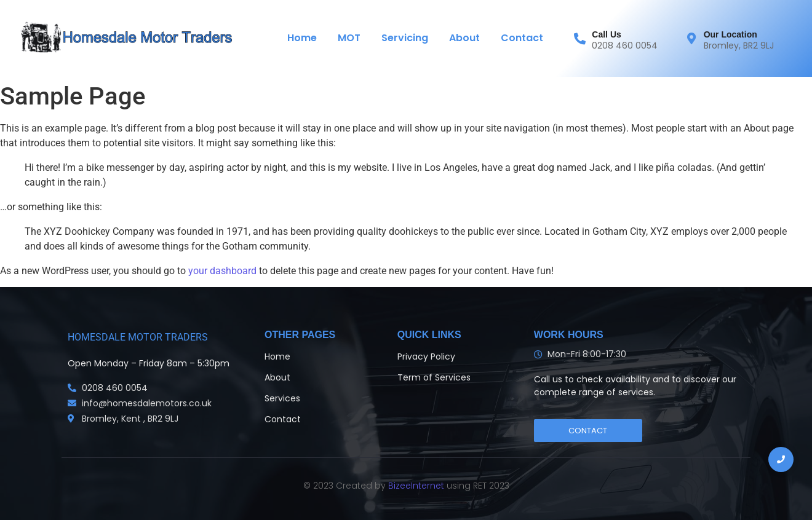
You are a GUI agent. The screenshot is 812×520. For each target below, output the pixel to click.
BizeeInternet (415, 486)
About (464, 38)
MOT (349, 38)
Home (302, 38)
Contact (522, 38)
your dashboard (222, 271)
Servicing (405, 38)
